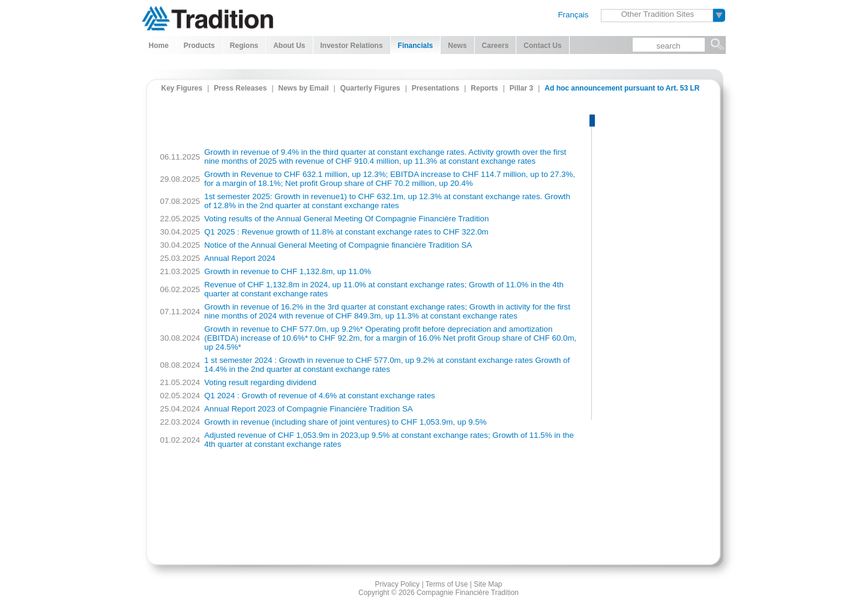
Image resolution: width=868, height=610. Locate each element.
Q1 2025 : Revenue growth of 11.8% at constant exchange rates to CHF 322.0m (346, 232)
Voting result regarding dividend (260, 382)
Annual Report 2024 (240, 258)
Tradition (207, 17)
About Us (289, 46)
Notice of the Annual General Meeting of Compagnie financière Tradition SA (338, 245)
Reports (484, 88)
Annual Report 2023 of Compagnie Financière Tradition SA (308, 409)
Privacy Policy (397, 584)
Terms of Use (447, 584)
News (457, 46)
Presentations (436, 88)
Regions (244, 46)
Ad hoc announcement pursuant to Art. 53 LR (622, 88)
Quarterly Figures (370, 88)
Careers (496, 46)
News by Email (304, 88)
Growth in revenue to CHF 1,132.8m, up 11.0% (288, 271)
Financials (416, 46)
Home (159, 46)
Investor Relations (352, 46)
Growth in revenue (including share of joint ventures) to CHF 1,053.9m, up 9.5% (345, 422)
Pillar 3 (521, 88)
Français (573, 15)
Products (199, 46)
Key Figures (182, 88)
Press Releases (240, 88)
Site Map (488, 584)
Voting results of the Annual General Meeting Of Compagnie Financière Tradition (346, 219)
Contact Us (542, 46)
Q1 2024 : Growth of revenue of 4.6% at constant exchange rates (320, 396)
